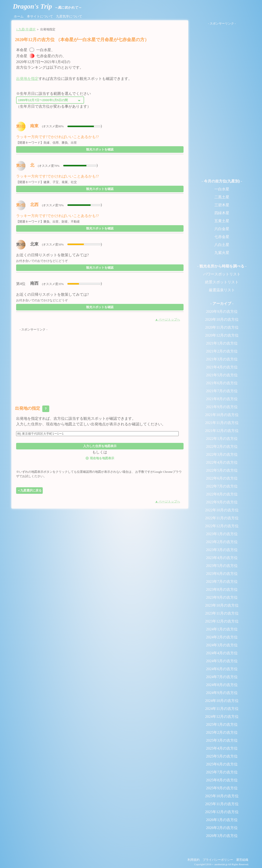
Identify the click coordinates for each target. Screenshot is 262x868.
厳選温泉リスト (222, 290)
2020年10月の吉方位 (222, 319)
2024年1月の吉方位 (222, 629)
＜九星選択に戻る (29, 490)
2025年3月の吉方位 (222, 740)
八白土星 (222, 245)
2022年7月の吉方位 (222, 486)
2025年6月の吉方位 (222, 764)
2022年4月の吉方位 (222, 462)
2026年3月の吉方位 (222, 836)
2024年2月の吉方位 (222, 637)
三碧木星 (222, 205)
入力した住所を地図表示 (100, 446)
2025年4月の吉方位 (222, 748)
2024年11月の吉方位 (222, 709)
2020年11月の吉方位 (222, 327)
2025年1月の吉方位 (222, 724)
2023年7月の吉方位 (222, 582)
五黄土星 (222, 221)
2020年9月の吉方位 (222, 311)
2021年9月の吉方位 (222, 407)
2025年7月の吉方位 (222, 772)
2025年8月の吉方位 (222, 780)
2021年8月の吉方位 (222, 399)
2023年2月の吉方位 (222, 542)
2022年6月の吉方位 (222, 478)
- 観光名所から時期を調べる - (222, 266)
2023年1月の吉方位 (222, 534)
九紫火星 (222, 253)
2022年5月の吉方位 (222, 470)
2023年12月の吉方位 (222, 621)
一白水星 (222, 189)
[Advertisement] (100, 365)
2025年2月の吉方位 (222, 732)
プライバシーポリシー (218, 860)
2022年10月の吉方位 (222, 510)
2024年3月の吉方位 (222, 645)
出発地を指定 (27, 79)
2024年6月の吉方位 (222, 669)
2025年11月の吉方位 (222, 804)
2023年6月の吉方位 (222, 574)
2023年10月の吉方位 (222, 605)
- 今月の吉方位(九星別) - (222, 181)
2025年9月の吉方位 (222, 788)
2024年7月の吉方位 (222, 677)
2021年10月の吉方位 (222, 415)
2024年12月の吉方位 (222, 717)
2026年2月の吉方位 (222, 828)
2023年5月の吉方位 (222, 566)
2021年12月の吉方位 (222, 431)
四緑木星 (222, 213)
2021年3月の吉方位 (222, 359)
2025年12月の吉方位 (222, 812)
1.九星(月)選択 (26, 29)
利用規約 (194, 860)
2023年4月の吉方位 (222, 558)
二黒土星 (222, 197)
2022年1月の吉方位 (222, 439)
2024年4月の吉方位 (222, 653)
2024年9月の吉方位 (222, 693)
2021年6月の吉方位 (222, 383)
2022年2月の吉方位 (222, 446)
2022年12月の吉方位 (222, 526)
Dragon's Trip (47, 6)
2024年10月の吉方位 (222, 701)
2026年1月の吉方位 (222, 820)
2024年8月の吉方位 (222, 685)
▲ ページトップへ (168, 320)
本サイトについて (40, 16)
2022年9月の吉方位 (222, 502)
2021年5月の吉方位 (222, 375)
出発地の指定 (32, 409)
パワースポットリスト (222, 274)
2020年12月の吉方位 (222, 335)
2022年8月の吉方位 (222, 494)
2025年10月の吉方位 (222, 796)
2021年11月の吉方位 (222, 423)
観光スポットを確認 (100, 149)
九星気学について (69, 16)
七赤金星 (222, 237)
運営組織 (242, 860)
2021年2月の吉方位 (222, 351)
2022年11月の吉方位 (222, 518)
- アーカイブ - (222, 304)
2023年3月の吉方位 (222, 550)
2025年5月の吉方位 (222, 756)
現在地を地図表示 (100, 458)
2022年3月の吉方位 (222, 454)
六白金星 (222, 229)
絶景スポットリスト (222, 282)
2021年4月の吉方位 (222, 367)
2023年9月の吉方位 (222, 597)
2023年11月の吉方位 (222, 613)
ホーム (19, 16)
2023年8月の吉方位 (222, 589)
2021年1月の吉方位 (222, 343)
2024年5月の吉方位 (222, 661)
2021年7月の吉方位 (222, 391)
